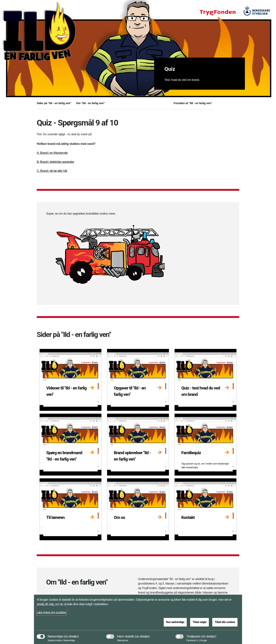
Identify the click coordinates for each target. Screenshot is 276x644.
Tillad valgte (199, 622)
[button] (71, 635)
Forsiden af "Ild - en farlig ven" (193, 103)
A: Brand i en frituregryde (52, 153)
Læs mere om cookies (51, 612)
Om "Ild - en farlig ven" (90, 103)
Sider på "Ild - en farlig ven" (54, 103)
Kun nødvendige (175, 622)
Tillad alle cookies (225, 622)
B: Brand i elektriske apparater (55, 162)
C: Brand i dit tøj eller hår (52, 171)
